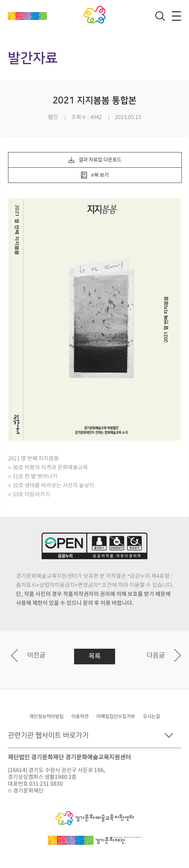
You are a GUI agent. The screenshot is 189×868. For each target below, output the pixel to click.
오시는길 (151, 717)
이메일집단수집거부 (116, 717)
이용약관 (80, 717)
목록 (95, 656)
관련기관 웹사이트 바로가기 (48, 735)
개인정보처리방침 (46, 717)
